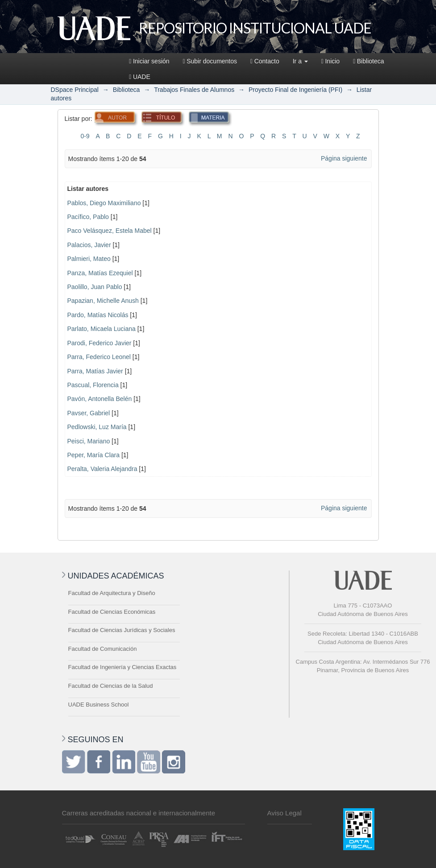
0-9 (85, 136)
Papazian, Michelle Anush (103, 301)
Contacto (265, 61)
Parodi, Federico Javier (100, 343)
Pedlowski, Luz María (97, 427)
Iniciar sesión (149, 61)
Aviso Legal (284, 813)
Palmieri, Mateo (89, 259)
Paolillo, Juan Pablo (95, 287)
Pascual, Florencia (93, 385)
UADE (140, 77)
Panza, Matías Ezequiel (100, 273)
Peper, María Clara (94, 455)
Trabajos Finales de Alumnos (194, 90)
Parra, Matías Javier (95, 371)
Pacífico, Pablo (88, 217)
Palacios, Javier (89, 245)
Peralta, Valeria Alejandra (102, 469)
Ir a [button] (300, 61)
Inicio (330, 61)
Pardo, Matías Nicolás (98, 315)
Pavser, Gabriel (89, 413)
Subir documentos (210, 61)
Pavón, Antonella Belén (100, 399)
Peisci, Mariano (89, 441)
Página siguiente (344, 158)
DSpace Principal (75, 90)
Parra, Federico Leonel (99, 357)
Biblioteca (368, 61)
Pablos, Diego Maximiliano (104, 203)
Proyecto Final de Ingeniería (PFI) (295, 90)
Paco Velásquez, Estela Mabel (110, 231)
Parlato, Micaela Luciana (102, 329)
